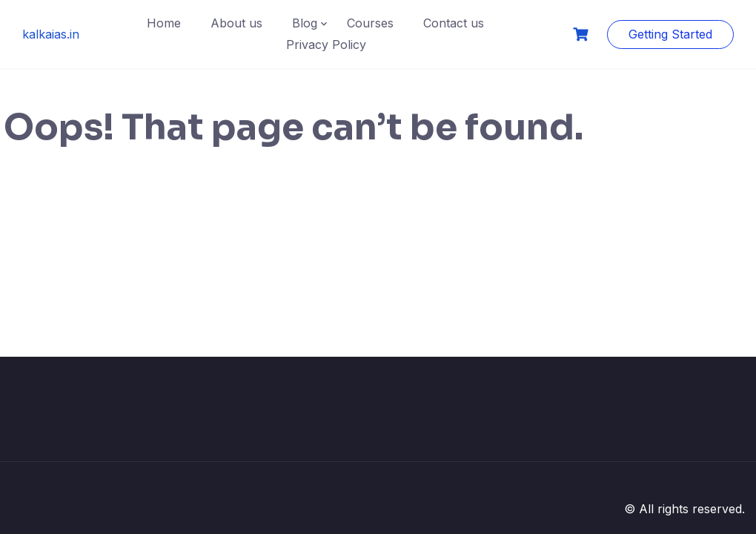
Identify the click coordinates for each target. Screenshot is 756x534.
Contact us (454, 23)
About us (236, 23)
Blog (305, 23)
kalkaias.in (51, 34)
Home (164, 23)
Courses (370, 23)
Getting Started (670, 34)
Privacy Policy (326, 44)
